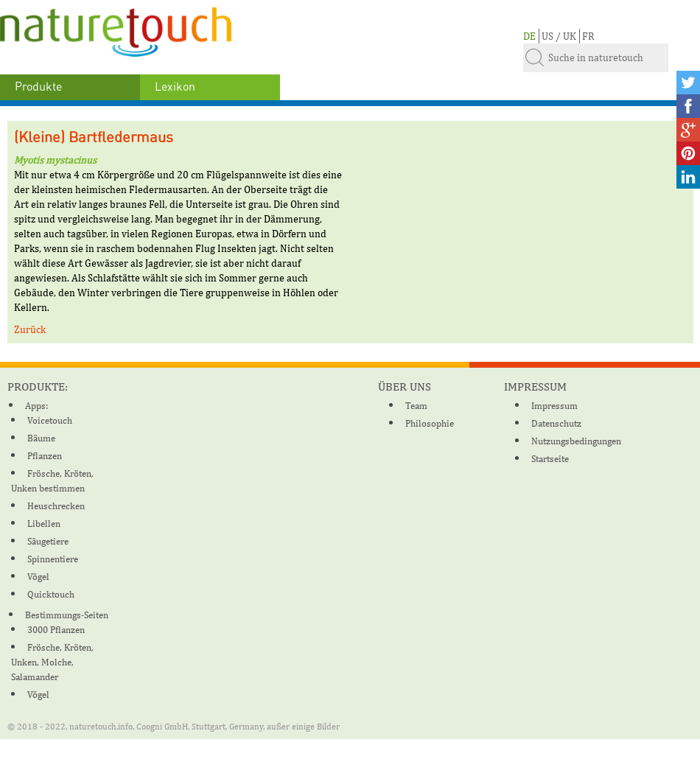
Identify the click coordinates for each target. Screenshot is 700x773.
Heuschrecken (56, 506)
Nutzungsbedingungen (576, 441)
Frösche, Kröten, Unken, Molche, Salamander (52, 662)
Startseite (550, 459)
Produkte (38, 87)
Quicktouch (51, 594)
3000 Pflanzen (56, 630)
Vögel (38, 577)
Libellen (44, 524)
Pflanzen (45, 456)
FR (588, 36)
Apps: (36, 406)
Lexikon (175, 87)
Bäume (41, 438)
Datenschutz (556, 423)
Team (416, 406)
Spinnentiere (53, 559)
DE (529, 36)
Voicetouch (50, 420)
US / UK (559, 36)
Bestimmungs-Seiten (67, 615)
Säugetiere (48, 541)
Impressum (554, 406)
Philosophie (430, 423)
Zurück (30, 329)
